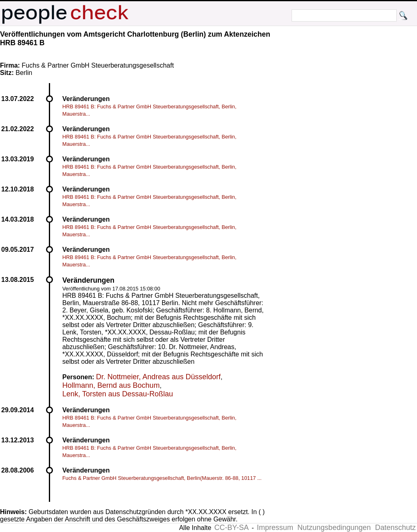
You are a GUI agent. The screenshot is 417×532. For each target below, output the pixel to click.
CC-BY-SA (231, 528)
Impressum (275, 528)
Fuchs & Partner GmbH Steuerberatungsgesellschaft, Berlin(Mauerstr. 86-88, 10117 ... (162, 478)
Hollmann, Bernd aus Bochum (111, 385)
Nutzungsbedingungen (334, 528)
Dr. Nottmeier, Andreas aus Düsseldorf (158, 377)
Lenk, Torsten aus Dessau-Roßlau (118, 394)
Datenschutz (395, 528)
